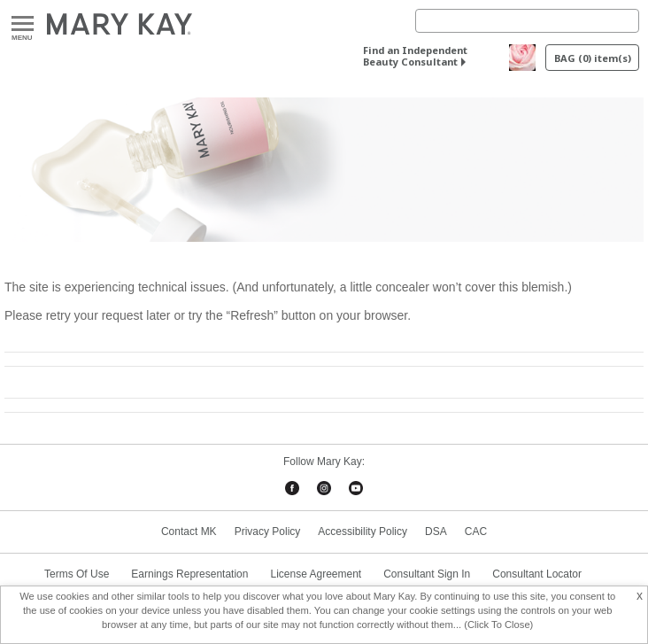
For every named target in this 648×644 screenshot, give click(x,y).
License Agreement (316, 574)
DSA (436, 531)
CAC (476, 531)
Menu (23, 24)
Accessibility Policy (363, 531)
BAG (593, 58)
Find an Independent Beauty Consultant (415, 56)
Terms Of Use (77, 574)
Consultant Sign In (427, 574)
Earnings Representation (189, 574)
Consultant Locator (537, 574)
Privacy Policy (268, 531)
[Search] (527, 21)
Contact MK (189, 531)
